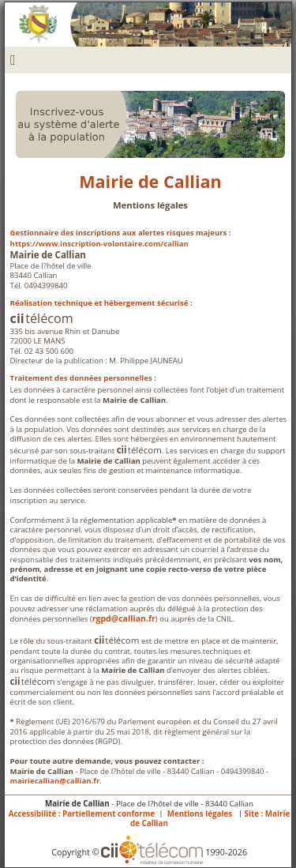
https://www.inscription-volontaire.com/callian (99, 244)
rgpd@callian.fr (124, 618)
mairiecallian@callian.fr (55, 781)
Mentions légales (200, 814)
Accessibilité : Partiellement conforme (82, 814)
